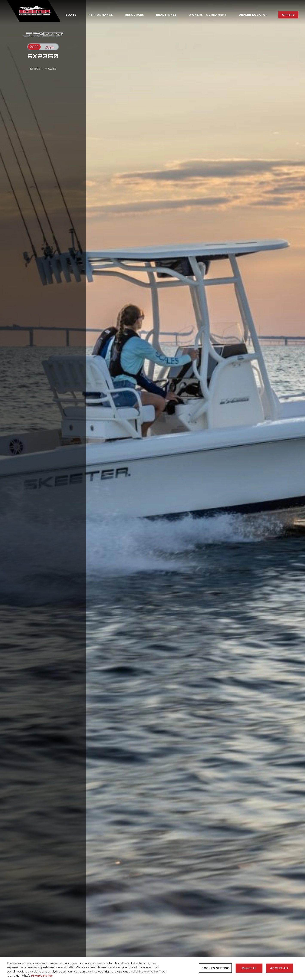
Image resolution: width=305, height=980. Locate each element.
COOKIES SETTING (215, 968)
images (50, 69)
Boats (71, 15)
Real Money (166, 15)
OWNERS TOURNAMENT (208, 15)
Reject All (249, 968)
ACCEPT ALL (280, 968)
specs (35, 69)
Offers (288, 15)
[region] (152, 968)
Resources (134, 15)
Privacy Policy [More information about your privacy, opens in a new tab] (42, 975)
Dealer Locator (253, 15)
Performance (101, 15)
